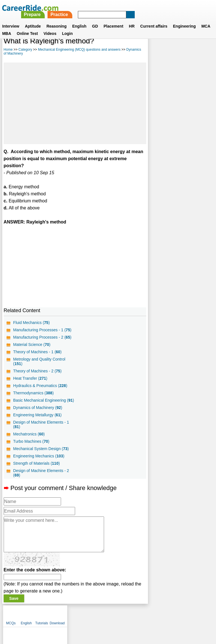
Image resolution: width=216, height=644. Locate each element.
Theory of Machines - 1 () (37, 352)
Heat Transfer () (30, 378)
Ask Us (129, 615)
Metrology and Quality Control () (39, 361)
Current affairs (154, 19)
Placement (113, 19)
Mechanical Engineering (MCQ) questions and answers (79, 50)
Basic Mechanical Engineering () (44, 400)
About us (57, 615)
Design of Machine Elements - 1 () (41, 424)
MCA (206, 19)
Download (203, 51)
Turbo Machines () (31, 441)
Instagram (170, 615)
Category (25, 50)
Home (8, 50)
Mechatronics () (29, 434)
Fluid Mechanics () (31, 323)
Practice (138, 8)
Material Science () (32, 345)
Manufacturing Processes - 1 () (42, 330)
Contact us (79, 615)
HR (132, 19)
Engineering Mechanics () (39, 456)
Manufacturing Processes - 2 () (42, 337)
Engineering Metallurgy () (37, 415)
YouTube (148, 615)
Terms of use (105, 615)
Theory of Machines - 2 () (37, 371)
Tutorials (187, 51)
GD (95, 19)
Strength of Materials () (37, 463)
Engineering (184, 19)
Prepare (111, 8)
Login (67, 27)
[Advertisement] (75, 103)
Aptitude (33, 19)
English (79, 19)
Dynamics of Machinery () (38, 408)
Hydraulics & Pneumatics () (40, 386)
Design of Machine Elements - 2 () (41, 473)
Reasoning (57, 19)
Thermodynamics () (33, 393)
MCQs (156, 51)
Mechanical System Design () (41, 449)
